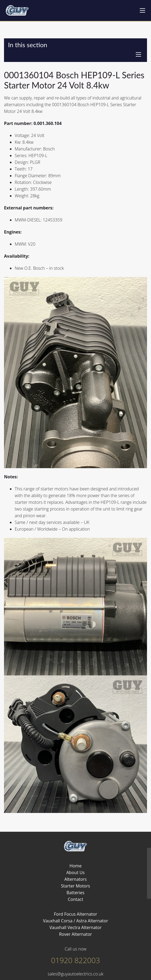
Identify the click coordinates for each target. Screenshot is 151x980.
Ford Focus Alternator (75, 914)
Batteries (75, 893)
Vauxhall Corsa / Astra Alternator (75, 921)
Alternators (76, 879)
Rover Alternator (75, 934)
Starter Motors (75, 886)
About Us (75, 872)
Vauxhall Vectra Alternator (75, 927)
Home (75, 866)
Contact (75, 899)
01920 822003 (75, 960)
